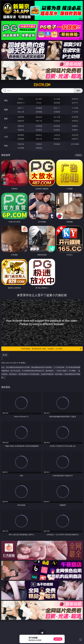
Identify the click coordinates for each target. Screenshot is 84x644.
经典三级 (39, 121)
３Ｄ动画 (75, 108)
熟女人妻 (21, 112)
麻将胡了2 (21, 103)
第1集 (5, 355)
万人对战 (57, 99)
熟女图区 (57, 130)
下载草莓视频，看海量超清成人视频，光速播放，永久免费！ (51, 349)
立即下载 (58, 639)
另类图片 (75, 130)
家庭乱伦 (39, 135)
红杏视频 (21, 148)
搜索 (78, 91)
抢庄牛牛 (75, 103)
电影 (6, 119)
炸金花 (39, 103)
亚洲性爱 (21, 117)
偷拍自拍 (39, 117)
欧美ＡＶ (57, 108)
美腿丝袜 (21, 130)
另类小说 (39, 139)
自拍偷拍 (39, 108)
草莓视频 (57, 144)
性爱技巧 (75, 139)
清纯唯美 (39, 130)
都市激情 (21, 135)
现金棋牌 (57, 103)
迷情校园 (21, 139)
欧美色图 (57, 126)
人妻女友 (57, 135)
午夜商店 (39, 144)
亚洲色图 (39, 126)
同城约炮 (21, 144)
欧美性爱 (75, 117)
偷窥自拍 (21, 126)
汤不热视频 (75, 144)
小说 (6, 137)
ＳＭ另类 (75, 112)
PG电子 (21, 99)
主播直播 (57, 112)
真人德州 (39, 99)
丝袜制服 (39, 112)
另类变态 (75, 121)
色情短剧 (39, 148)
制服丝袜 (21, 121)
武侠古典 (75, 135)
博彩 (6, 101)
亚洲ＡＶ (21, 108)
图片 (6, 128)
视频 (6, 110)
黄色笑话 (57, 139)
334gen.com (42, 85)
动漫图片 (75, 126)
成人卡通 (57, 117)
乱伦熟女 (57, 121)
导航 (6, 146)
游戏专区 (75, 99)
